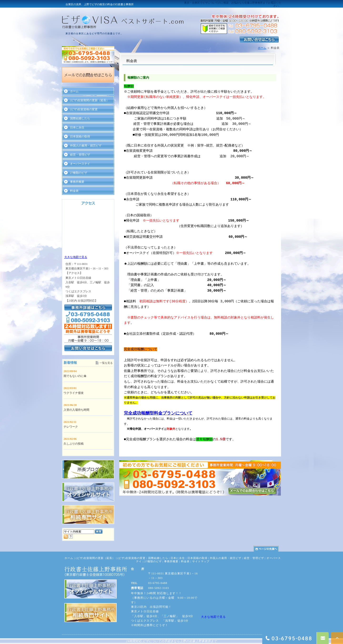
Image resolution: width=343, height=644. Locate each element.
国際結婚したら (80, 118)
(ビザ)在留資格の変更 (84, 109)
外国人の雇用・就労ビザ (86, 146)
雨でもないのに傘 (75, 376)
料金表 (74, 191)
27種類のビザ (79, 173)
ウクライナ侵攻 (74, 393)
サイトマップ (201, 561)
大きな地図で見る (76, 257)
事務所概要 (77, 182)
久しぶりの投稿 (74, 444)
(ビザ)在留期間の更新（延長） (90, 100)
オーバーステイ (80, 164)
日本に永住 (77, 127)
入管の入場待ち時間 (76, 410)
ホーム (262, 48)
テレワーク (71, 427)
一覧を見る (106, 363)
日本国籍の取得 (80, 137)
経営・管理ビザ (80, 155)
